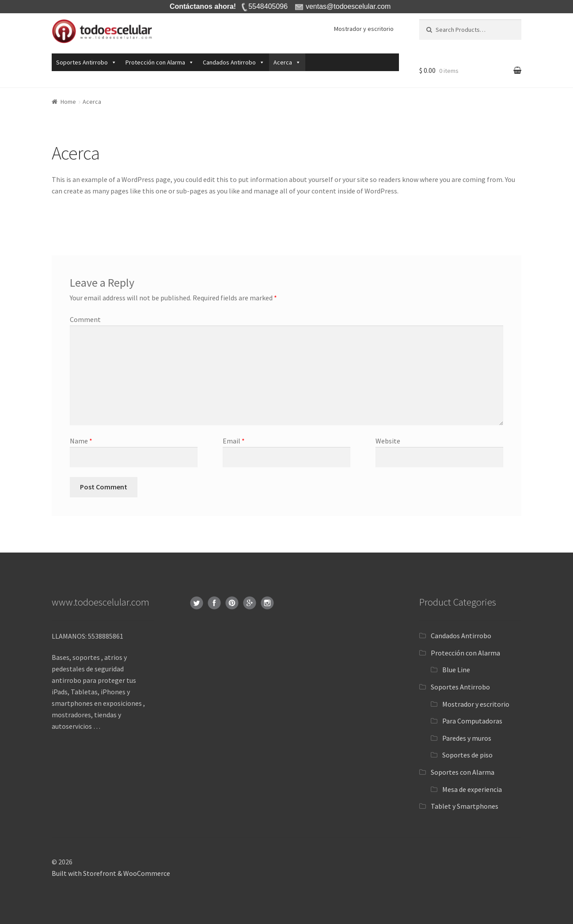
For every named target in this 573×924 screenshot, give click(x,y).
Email (234, 441)
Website (388, 441)
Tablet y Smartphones (465, 806)
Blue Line (456, 670)
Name (81, 441)
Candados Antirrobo (229, 62)
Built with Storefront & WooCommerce (111, 873)
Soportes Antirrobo (82, 62)
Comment (85, 319)
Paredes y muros (467, 738)
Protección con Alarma (155, 62)
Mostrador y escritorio (364, 29)
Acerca (283, 62)
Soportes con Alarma (463, 772)
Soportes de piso (467, 755)
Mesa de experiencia (472, 789)
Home (68, 102)
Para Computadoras (472, 721)
